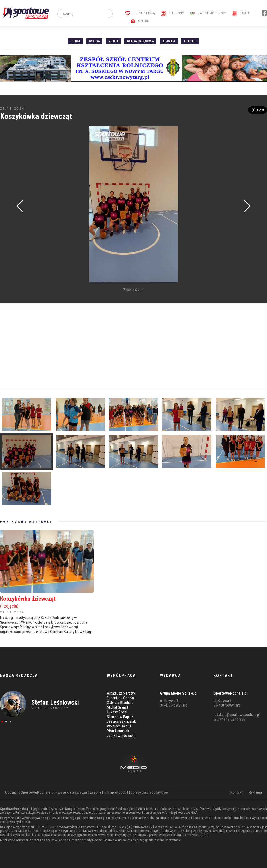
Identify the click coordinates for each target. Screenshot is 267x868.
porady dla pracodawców (150, 792)
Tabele (241, 13)
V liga (113, 41)
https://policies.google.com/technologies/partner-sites (115, 809)
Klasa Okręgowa (140, 41)
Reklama (255, 792)
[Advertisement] (133, 346)
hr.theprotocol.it (116, 792)
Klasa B (190, 41)
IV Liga (94, 41)
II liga (75, 41)
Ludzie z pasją (140, 13)
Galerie (140, 21)
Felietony (172, 13)
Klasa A (169, 41)
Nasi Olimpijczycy (208, 13)
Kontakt (237, 792)
